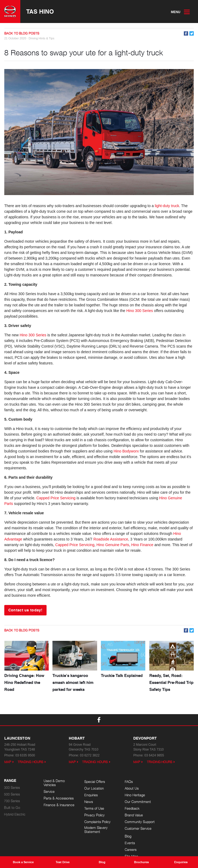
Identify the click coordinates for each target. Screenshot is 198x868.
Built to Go (12, 807)
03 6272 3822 (90, 755)
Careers (168, 795)
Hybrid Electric (15, 814)
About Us (130, 788)
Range (10, 781)
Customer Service (136, 828)
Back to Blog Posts (22, 34)
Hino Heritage (133, 795)
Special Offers (94, 781)
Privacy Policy (93, 815)
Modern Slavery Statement (95, 830)
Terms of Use (93, 808)
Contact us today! (25, 610)
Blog (166, 781)
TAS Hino (40, 12)
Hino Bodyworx (126, 451)
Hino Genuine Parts (113, 545)
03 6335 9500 (25, 755)
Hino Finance (142, 545)
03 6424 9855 (154, 755)
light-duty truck (167, 206)
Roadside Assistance (111, 539)
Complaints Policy (96, 822)
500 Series (12, 794)
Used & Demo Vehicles (54, 783)
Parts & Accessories (59, 798)
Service (49, 792)
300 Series (12, 787)
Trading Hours (31, 762)
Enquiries (90, 795)
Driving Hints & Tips (41, 38)
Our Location (93, 788)
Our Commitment (136, 802)
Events (167, 788)
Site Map (169, 802)
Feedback (130, 808)
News (87, 802)
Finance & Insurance (59, 805)
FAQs (127, 781)
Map (8, 762)
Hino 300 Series (140, 311)
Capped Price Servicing (56, 498)
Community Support (138, 822)
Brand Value (132, 815)
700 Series (12, 801)
